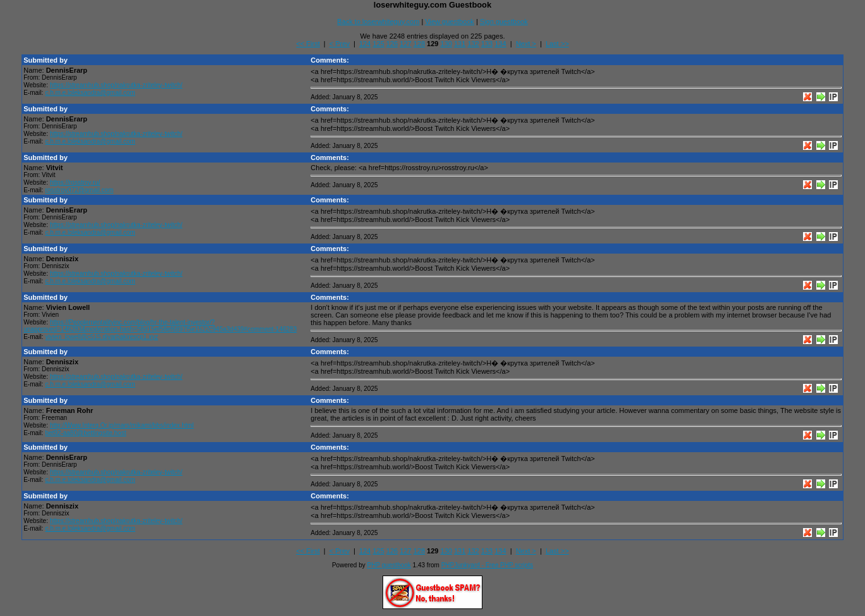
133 (487, 44)
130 (446, 44)
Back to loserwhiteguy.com (378, 22)
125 (378, 44)
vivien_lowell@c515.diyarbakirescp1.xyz (101, 337)
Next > (526, 44)
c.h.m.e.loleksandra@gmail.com (90, 93)
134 (500, 44)
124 (365, 44)
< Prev (340, 44)
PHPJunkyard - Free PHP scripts (487, 565)
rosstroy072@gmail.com (79, 190)
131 (460, 44)
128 (419, 44)
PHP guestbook (389, 565)
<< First (308, 44)
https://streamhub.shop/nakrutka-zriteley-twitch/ (116, 85)
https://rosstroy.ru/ (75, 182)
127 (405, 44)
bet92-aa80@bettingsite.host (85, 433)
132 (473, 44)
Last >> (557, 44)
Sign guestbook (504, 22)
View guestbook (449, 22)
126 (392, 44)
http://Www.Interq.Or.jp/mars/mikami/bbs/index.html (122, 425)
